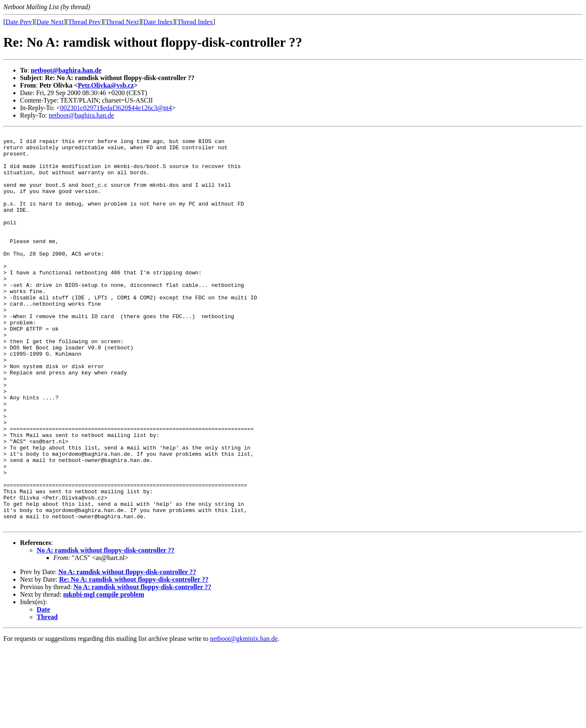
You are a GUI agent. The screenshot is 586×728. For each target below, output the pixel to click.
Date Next (50, 22)
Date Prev (19, 22)
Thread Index (195, 22)
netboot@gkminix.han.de (244, 717)
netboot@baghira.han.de (66, 70)
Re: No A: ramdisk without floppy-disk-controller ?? (134, 658)
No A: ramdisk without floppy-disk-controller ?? (106, 629)
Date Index (158, 22)
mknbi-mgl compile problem (104, 673)
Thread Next (122, 22)
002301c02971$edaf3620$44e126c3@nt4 (116, 108)
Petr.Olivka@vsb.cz (106, 85)
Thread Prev (84, 22)
